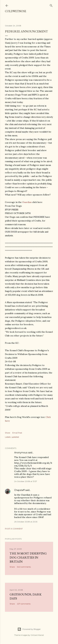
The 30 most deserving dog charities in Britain (28, 557)
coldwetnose (16, 11)
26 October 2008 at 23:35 (26, 522)
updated (15, 437)
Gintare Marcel (37, 635)
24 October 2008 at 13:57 (26, 481)
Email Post (17, 433)
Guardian (27, 202)
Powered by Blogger (29, 629)
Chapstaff (19, 490)
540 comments (24, 567)
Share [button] (8, 433)
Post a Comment (14, 529)
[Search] (51, 5)
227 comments (24, 604)
